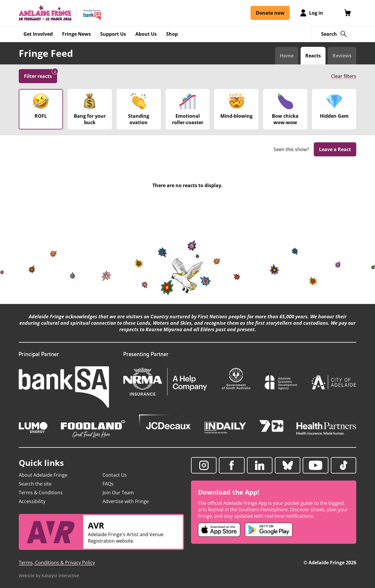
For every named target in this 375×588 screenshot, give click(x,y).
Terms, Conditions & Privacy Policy (57, 563)
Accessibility (32, 501)
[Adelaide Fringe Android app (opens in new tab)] (269, 530)
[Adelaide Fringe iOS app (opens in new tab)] (219, 530)
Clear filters (344, 76)
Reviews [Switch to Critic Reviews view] (342, 56)
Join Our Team (118, 493)
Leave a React (335, 149)
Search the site (35, 484)
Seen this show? (291, 149)
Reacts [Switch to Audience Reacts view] (313, 56)
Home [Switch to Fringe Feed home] (287, 56)
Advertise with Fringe (126, 501)
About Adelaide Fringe (43, 475)
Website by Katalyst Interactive (49, 576)
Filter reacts (41, 74)
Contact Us (115, 475)
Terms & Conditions (41, 493)
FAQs (108, 484)
